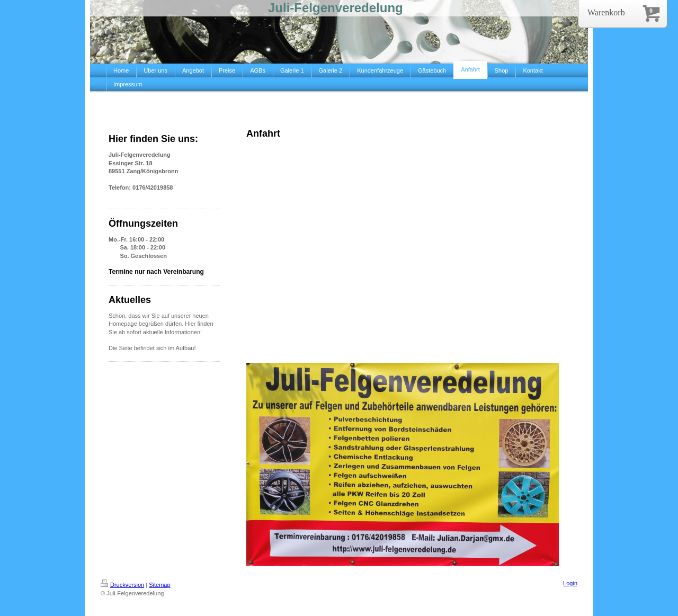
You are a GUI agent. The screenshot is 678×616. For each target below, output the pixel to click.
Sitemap (159, 585)
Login (570, 583)
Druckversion (122, 585)
